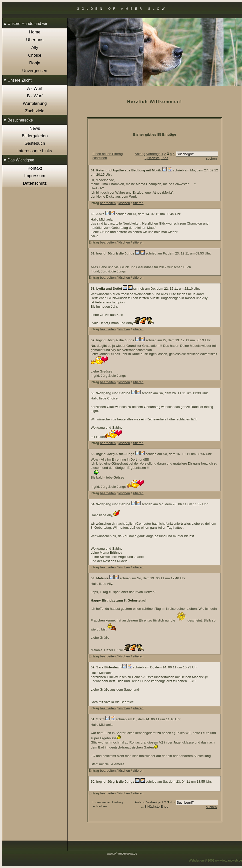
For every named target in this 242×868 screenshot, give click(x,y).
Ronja (35, 63)
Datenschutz (35, 183)
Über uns (35, 40)
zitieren (138, 203)
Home (35, 32)
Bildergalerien (35, 136)
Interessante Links (35, 151)
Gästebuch (35, 143)
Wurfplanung (35, 103)
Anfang (140, 154)
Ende (164, 158)
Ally (35, 48)
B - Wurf (35, 96)
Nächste (154, 158)
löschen (124, 203)
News (35, 128)
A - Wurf (35, 88)
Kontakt (35, 168)
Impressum (35, 176)
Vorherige (153, 154)
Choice (35, 55)
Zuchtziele (35, 111)
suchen (211, 159)
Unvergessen (35, 71)
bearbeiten (108, 203)
